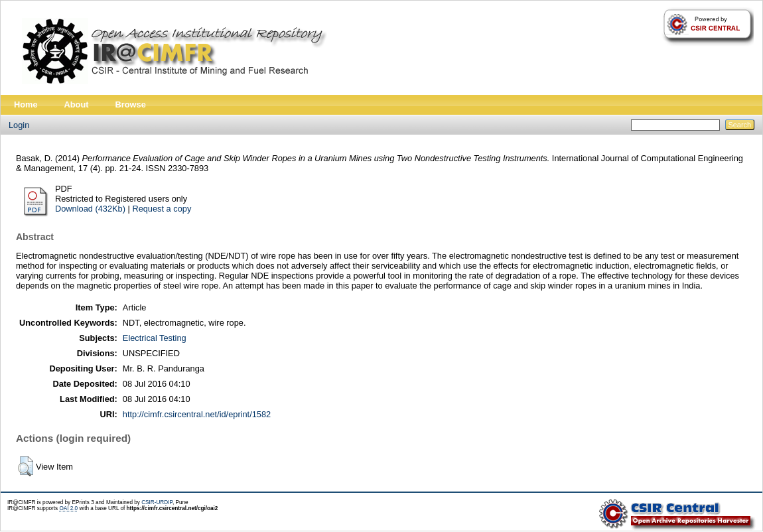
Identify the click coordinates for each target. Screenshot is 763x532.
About (77, 104)
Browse (131, 104)
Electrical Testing (155, 338)
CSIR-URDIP (157, 502)
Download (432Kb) (90, 209)
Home (26, 104)
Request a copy (162, 209)
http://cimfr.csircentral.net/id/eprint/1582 (197, 414)
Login (19, 125)
